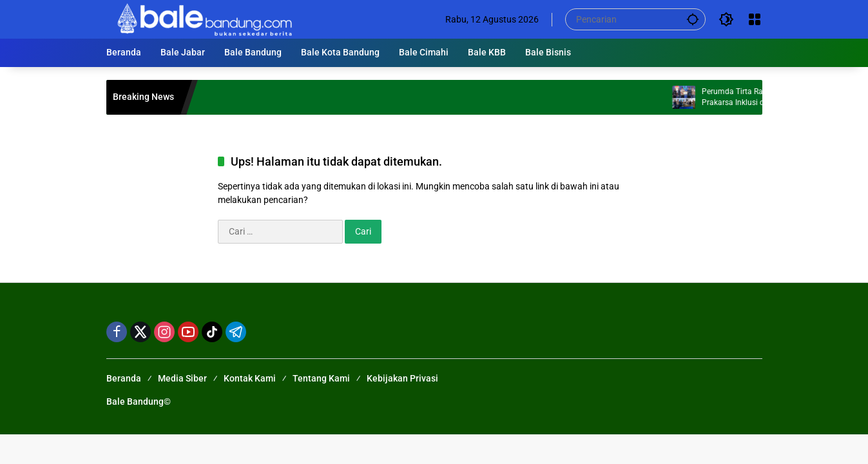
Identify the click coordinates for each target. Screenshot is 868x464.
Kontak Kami (250, 378)
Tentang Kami (321, 378)
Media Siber (182, 378)
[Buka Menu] (755, 19)
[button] (693, 19)
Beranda (124, 378)
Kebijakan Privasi (402, 378)
